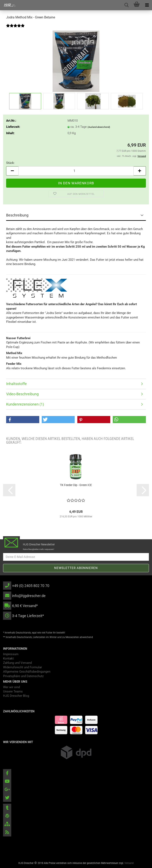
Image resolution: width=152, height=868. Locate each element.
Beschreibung (17, 215)
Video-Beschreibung (22, 394)
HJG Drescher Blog (16, 696)
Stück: (10, 163)
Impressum (11, 654)
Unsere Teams (13, 691)
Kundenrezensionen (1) (25, 404)
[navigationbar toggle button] (147, 5)
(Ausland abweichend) (99, 127)
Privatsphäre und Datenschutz (23, 676)
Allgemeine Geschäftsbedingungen (27, 672)
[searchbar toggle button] (126, 5)
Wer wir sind (11, 687)
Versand (129, 863)
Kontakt (8, 658)
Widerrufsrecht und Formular (23, 667)
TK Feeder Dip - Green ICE (76, 485)
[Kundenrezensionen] (15, 28)
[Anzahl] (76, 171)
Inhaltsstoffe (16, 384)
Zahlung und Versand (17, 663)
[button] (12, 171)
